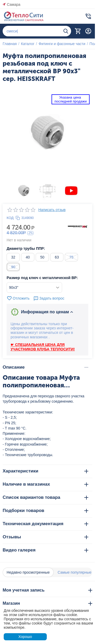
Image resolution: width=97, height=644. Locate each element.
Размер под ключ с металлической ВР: (42, 278)
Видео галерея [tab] (45, 550)
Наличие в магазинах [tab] (45, 484)
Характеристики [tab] (45, 471)
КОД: (11, 218)
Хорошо (25, 637)
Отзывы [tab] (45, 537)
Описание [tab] (45, 367)
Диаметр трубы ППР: (26, 248)
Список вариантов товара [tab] (45, 497)
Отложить (18, 298)
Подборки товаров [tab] (45, 511)
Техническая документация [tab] (45, 524)
